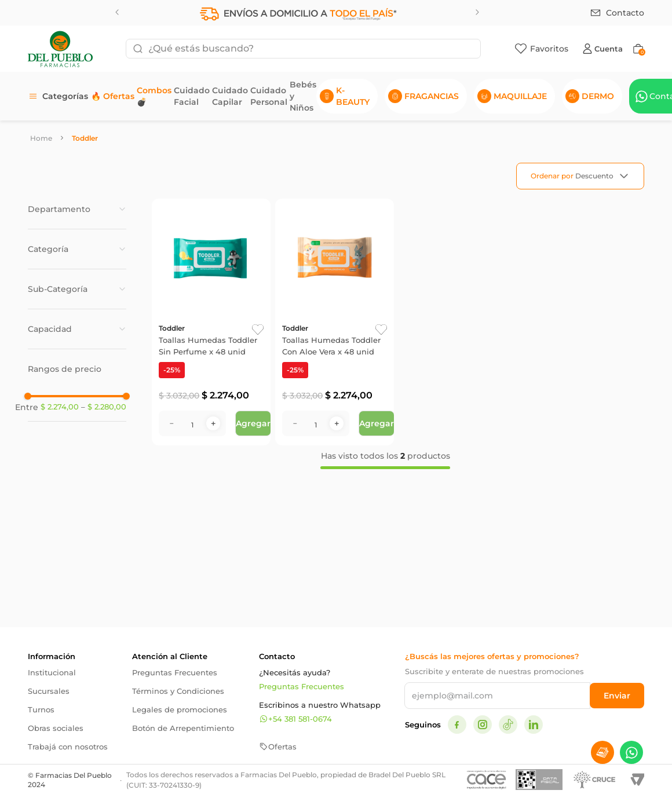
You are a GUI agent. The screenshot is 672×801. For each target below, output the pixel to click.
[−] (171, 472)
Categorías (65, 96)
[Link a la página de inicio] (41, 138)
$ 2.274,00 (60, 523)
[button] (77, 209)
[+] (213, 472)
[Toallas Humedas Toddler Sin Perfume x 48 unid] (211, 346)
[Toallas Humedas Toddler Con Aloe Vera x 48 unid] (335, 346)
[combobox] (303, 49)
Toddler (85, 138)
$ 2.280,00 (104, 523)
